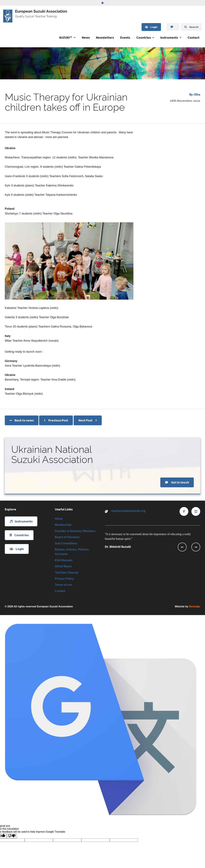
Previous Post (56, 420)
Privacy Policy (65, 580)
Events (125, 38)
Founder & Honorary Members (76, 531)
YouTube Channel (67, 574)
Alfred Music (64, 567)
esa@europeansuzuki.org (129, 511)
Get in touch (177, 482)
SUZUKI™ (66, 38)
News (86, 38)
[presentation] (182, 547)
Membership (63, 525)
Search (191, 27)
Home (59, 519)
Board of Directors (68, 537)
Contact (193, 38)
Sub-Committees (66, 544)
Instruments (169, 38)
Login (149, 27)
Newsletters (105, 38)
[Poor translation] (12, 837)
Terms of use (64, 586)
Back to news (22, 420)
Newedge (195, 608)
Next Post (88, 420)
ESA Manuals (64, 561)
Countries (143, 38)
